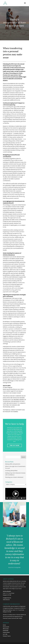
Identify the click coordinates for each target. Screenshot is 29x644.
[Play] (7, 498)
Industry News (6, 632)
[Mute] (22, 498)
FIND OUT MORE (14, 445)
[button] (16, 494)
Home (4, 625)
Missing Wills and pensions (13, 464)
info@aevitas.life (7, 598)
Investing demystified (11, 471)
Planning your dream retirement (14, 477)
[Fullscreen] (24, 498)
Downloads (6, 630)
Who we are (6, 629)
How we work (6, 627)
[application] (16, 494)
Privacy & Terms (7, 636)
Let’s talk (5, 634)
